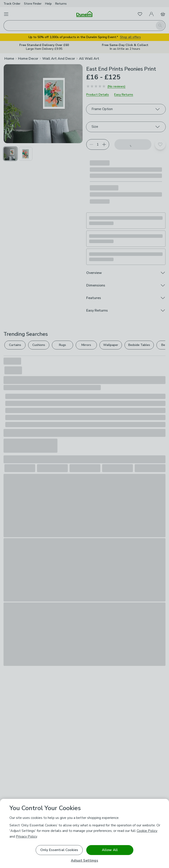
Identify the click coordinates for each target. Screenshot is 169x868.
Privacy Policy (26, 837)
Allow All (110, 850)
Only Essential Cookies (59, 850)
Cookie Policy (147, 831)
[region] (84, 833)
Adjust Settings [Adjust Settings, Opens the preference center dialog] (84, 861)
